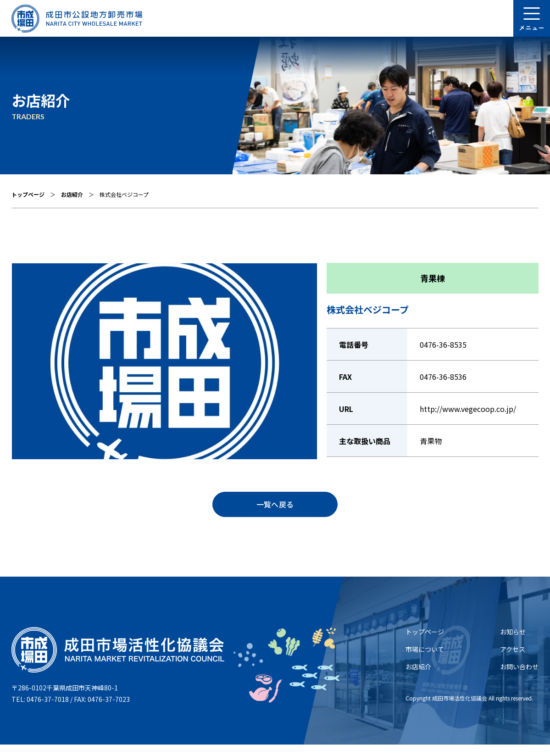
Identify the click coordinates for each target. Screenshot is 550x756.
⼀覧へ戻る (275, 510)
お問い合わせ (519, 678)
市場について (425, 661)
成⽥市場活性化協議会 (460, 709)
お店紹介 (72, 194)
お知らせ (513, 643)
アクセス (513, 661)
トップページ (28, 194)
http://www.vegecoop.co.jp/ (468, 409)
